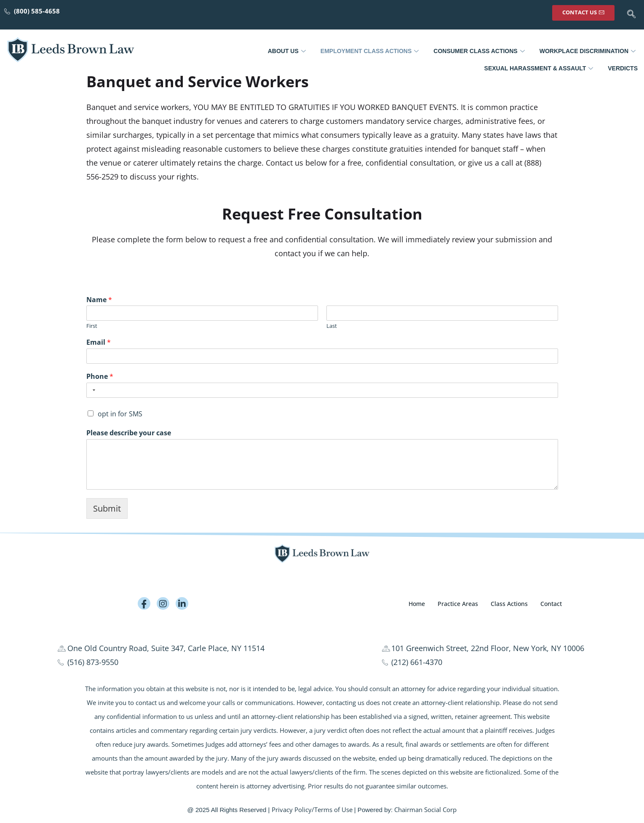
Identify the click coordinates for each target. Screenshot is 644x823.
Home (414, 603)
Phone (100, 377)
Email (99, 342)
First (92, 326)
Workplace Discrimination (589, 49)
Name (99, 300)
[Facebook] (144, 603)
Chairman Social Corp (425, 810)
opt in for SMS (120, 414)
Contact (554, 603)
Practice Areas (457, 603)
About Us (288, 49)
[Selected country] (92, 390)
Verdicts (623, 63)
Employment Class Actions (371, 49)
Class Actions (510, 603)
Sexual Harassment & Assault (540, 63)
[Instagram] (163, 603)
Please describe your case (129, 433)
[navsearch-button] (629, 15)
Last (332, 326)
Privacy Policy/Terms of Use (312, 810)
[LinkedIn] (182, 603)
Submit (107, 508)
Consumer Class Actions (480, 49)
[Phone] (322, 390)
